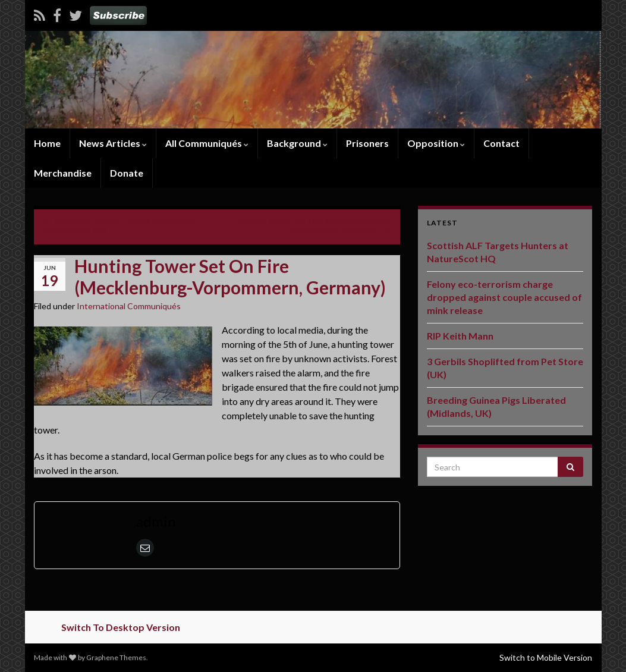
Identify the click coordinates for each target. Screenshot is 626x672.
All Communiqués (207, 143)
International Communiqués (129, 306)
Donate (127, 173)
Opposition (436, 143)
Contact (501, 143)
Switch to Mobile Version (546, 657)
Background (297, 143)
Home (47, 143)
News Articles (113, 143)
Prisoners (367, 143)
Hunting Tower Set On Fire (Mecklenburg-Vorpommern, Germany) (313, 225)
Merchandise (63, 173)
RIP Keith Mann (460, 336)
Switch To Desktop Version (121, 627)
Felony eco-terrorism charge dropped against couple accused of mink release (504, 297)
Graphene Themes (116, 657)
